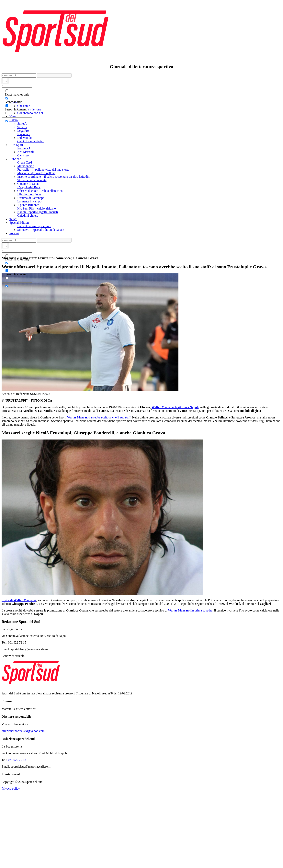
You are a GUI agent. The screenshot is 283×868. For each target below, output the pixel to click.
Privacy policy (11, 827)
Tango (13, 219)
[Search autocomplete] (54, 75)
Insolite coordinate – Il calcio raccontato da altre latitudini (54, 177)
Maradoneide (26, 166)
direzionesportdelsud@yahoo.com (23, 769)
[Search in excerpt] (7, 113)
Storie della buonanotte (32, 180)
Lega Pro (23, 131)
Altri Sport (16, 145)
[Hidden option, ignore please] (7, 121)
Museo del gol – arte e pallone (36, 173)
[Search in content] (7, 106)
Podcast (14, 233)
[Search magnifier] (5, 81)
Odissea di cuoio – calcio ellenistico (40, 191)
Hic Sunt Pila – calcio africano (37, 208)
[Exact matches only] (7, 91)
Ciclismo (23, 155)
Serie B (22, 127)
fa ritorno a (175, 445)
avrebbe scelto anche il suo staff (99, 455)
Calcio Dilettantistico (31, 141)
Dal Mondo (24, 138)
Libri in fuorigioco (29, 194)
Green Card (25, 162)
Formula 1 (24, 148)
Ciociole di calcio (28, 184)
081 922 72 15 (17, 798)
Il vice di (19, 638)
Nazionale (24, 134)
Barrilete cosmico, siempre (34, 226)
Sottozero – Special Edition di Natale (41, 230)
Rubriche (15, 159)
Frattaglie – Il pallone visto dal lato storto (43, 170)
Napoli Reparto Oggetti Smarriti (38, 212)
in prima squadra (190, 648)
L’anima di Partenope (31, 198)
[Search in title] (7, 98)
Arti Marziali (26, 152)
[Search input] (19, 75)
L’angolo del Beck (29, 187)
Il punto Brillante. (28, 205)
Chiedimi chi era (28, 216)
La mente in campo (29, 201)
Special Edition (19, 223)
